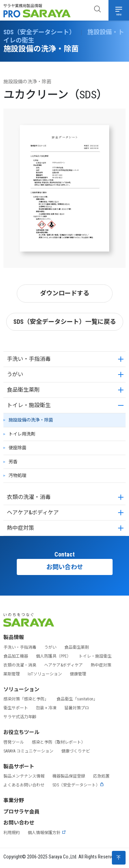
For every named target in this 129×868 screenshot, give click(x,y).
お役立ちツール (21, 732)
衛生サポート (16, 708)
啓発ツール (14, 742)
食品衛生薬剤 (23, 390)
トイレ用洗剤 (22, 434)
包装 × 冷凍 (46, 708)
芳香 (13, 462)
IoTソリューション (45, 674)
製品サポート (19, 767)
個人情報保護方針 (47, 833)
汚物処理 (17, 475)
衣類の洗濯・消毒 (29, 497)
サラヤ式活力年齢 (20, 717)
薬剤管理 (12, 674)
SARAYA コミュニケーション (28, 751)
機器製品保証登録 (69, 776)
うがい (15, 374)
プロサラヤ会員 (21, 812)
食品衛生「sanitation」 (77, 699)
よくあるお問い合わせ (24, 785)
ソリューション (21, 689)
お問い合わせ (65, 567)
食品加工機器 (16, 656)
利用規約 (12, 833)
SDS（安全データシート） (78, 785)
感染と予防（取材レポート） (59, 742)
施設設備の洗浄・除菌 (31, 420)
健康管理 (78, 674)
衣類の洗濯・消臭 (20, 665)
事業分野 (14, 800)
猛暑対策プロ (77, 708)
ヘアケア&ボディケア (33, 512)
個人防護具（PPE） (53, 656)
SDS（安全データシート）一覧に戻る (65, 322)
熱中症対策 (21, 528)
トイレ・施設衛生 (29, 405)
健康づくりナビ (76, 751)
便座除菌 (17, 448)
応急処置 (101, 776)
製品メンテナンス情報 (24, 776)
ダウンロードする (65, 293)
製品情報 (14, 637)
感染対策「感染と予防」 (26, 699)
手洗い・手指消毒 (29, 359)
